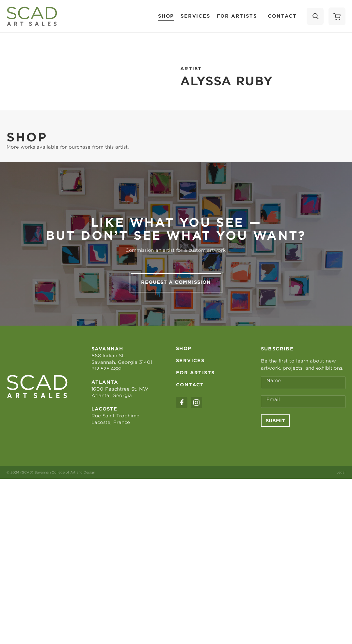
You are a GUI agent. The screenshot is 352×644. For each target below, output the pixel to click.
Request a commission (176, 282)
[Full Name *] (303, 383)
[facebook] (182, 402)
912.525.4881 (106, 369)
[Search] (315, 16)
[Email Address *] (303, 402)
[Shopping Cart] (337, 16)
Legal (341, 472)
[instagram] (196, 402)
